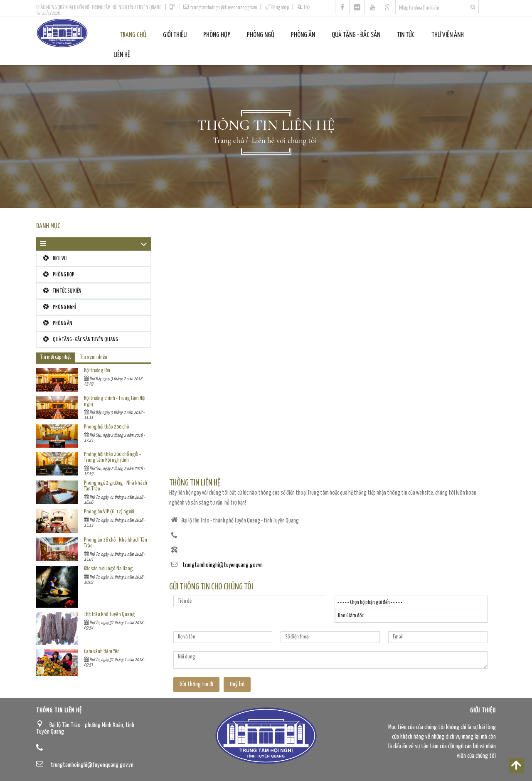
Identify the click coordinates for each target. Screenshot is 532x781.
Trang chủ (133, 35)
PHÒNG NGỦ (261, 35)
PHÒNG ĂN (303, 35)
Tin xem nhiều (94, 357)
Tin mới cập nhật (56, 357)
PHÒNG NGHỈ (59, 307)
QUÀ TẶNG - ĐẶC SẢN (356, 35)
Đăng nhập (280, 8)
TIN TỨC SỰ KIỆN (62, 291)
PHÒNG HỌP (217, 35)
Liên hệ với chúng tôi (284, 140)
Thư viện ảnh (448, 35)
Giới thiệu (175, 35)
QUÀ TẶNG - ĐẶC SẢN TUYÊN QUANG (81, 339)
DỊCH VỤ (55, 258)
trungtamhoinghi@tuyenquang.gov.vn (224, 8)
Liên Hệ (122, 55)
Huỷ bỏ (237, 684)
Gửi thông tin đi (196, 684)
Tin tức (406, 35)
